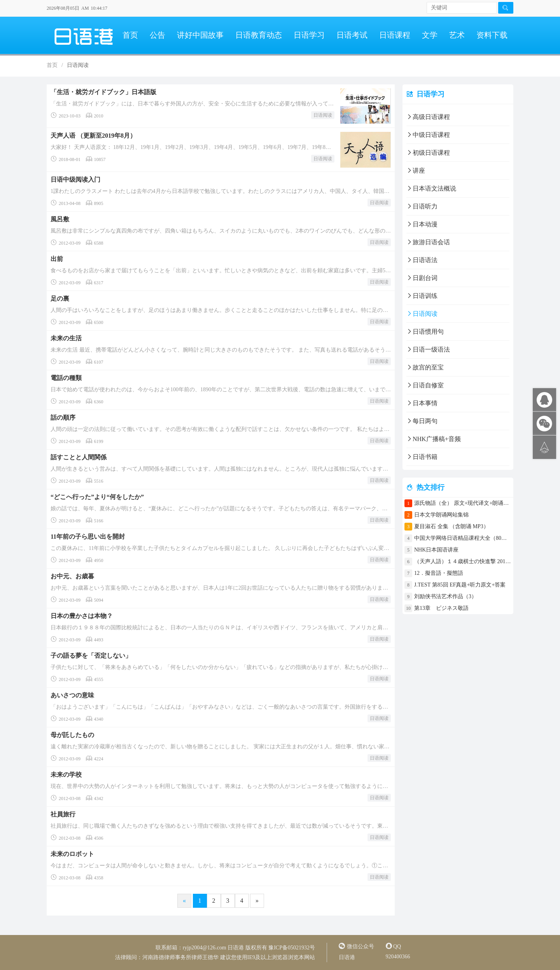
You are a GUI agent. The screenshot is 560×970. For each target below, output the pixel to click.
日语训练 (422, 296)
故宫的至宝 (425, 367)
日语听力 (422, 206)
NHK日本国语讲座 (436, 550)
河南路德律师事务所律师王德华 (180, 957)
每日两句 (422, 421)
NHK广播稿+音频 (434, 439)
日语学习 (309, 35)
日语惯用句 (425, 332)
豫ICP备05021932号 (292, 948)
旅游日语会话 (428, 242)
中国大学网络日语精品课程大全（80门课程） (463, 538)
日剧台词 (422, 278)
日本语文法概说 (431, 188)
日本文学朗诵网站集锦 (441, 515)
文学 (430, 35)
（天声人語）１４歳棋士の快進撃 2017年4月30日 (463, 561)
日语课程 (395, 35)
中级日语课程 (428, 135)
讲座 (416, 171)
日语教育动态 (259, 35)
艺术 (457, 35)
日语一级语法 (428, 349)
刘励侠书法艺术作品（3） (445, 596)
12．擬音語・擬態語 (441, 573)
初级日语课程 (428, 153)
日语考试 (352, 35)
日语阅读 (323, 115)
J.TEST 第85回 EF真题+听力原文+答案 (460, 585)
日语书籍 (422, 457)
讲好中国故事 (200, 35)
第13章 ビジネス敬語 (441, 608)
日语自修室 (425, 385)
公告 (157, 35)
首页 (130, 35)
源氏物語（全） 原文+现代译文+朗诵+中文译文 (463, 503)
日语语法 (422, 260)
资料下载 (492, 35)
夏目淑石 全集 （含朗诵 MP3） (451, 526)
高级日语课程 (428, 117)
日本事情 (422, 403)
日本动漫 (422, 224)
